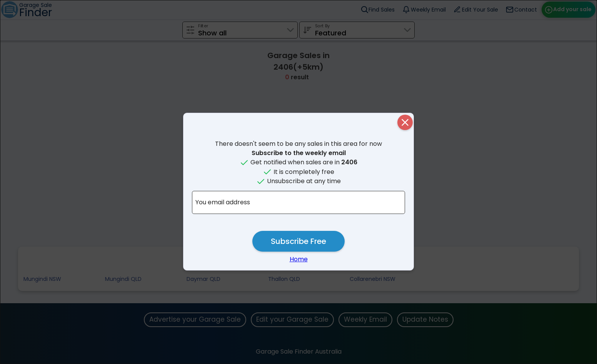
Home (299, 259)
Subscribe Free (298, 241)
